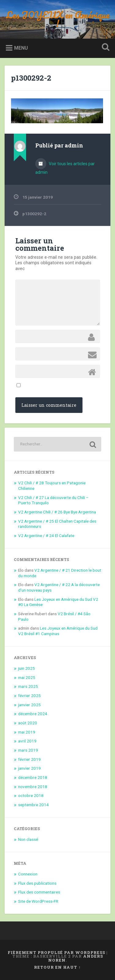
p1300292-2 (31, 78)
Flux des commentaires (39, 892)
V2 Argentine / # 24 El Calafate (46, 536)
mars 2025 (28, 686)
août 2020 (28, 723)
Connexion (28, 874)
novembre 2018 (33, 787)
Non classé (28, 839)
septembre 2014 (33, 805)
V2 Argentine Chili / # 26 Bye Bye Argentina (57, 512)
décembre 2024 (33, 714)
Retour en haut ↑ (57, 967)
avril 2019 (27, 741)
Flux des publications (37, 883)
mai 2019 (27, 732)
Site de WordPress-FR (38, 901)
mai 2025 (27, 677)
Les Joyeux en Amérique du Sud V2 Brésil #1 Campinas (58, 631)
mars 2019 (28, 750)
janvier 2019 (29, 768)
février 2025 (29, 696)
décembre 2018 (33, 777)
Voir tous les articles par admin (65, 168)
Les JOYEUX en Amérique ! (58, 19)
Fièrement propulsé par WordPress (56, 952)
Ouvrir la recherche (104, 48)
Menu (21, 48)
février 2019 (29, 759)
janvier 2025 (29, 705)
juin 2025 (27, 668)
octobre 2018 (31, 795)
